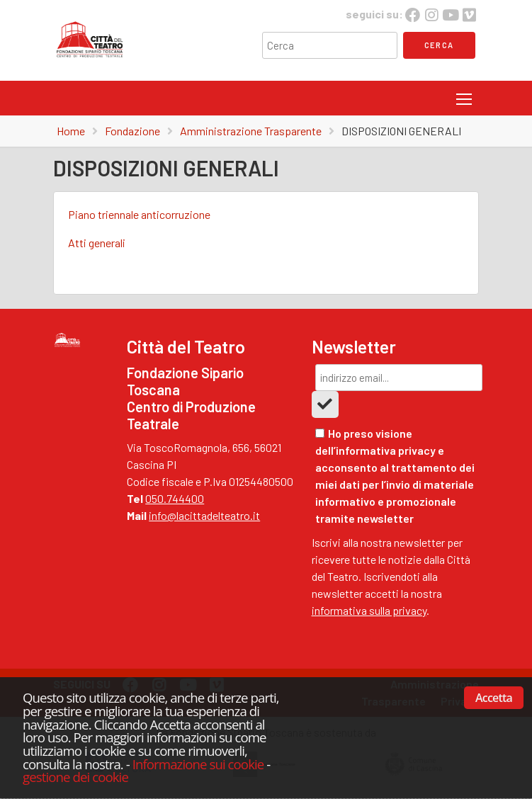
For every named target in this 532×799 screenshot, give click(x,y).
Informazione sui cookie (198, 764)
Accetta (494, 698)
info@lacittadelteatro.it (204, 515)
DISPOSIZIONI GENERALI (401, 131)
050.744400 (175, 498)
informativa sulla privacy (369, 610)
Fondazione (132, 131)
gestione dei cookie (75, 777)
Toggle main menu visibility (464, 96)
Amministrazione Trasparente (251, 131)
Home (71, 131)
